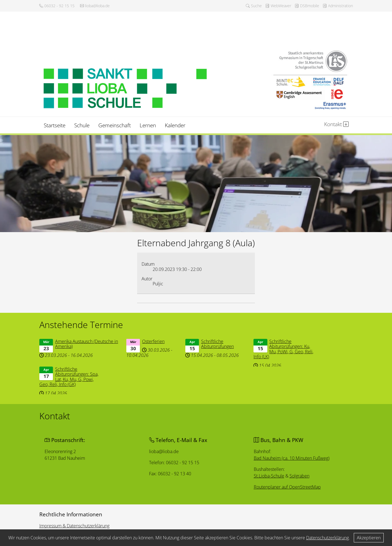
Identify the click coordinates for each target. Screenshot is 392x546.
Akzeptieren (369, 538)
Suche (254, 6)
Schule (82, 125)
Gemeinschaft (115, 125)
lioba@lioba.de (95, 6)
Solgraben (300, 476)
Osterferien (153, 341)
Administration (338, 6)
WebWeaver (278, 6)
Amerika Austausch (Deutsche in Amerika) (88, 344)
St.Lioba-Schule (269, 476)
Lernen (148, 125)
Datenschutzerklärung (327, 538)
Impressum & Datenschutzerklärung (74, 526)
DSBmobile (307, 6)
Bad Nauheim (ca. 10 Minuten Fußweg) (292, 458)
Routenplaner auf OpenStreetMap (288, 487)
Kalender (175, 125)
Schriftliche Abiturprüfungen (217, 344)
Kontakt (336, 124)
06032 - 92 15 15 (57, 6)
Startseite (55, 125)
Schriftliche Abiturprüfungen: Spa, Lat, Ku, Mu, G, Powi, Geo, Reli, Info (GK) (71, 376)
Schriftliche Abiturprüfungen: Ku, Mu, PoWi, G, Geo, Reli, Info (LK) (284, 349)
